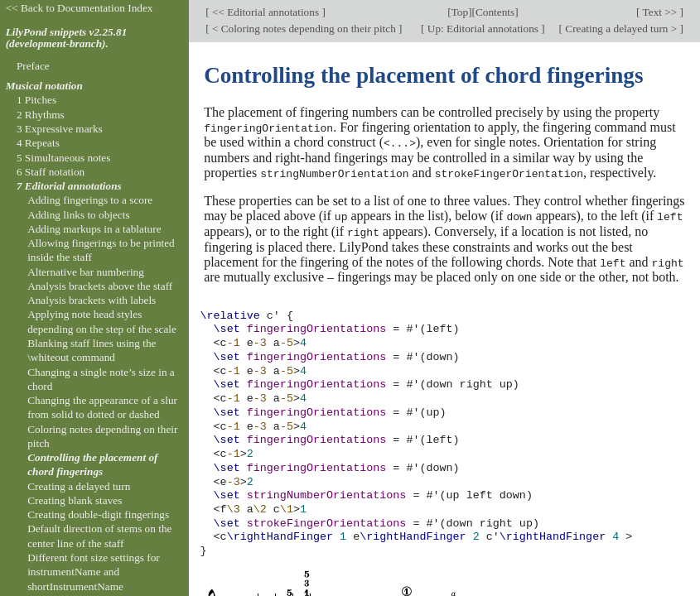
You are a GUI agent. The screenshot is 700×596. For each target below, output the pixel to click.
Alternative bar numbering (86, 272)
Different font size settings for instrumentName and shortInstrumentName (94, 572)
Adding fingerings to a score (90, 200)
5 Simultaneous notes (64, 158)
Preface (33, 66)
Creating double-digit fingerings (98, 514)
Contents (495, 12)
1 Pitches (36, 100)
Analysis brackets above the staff (100, 286)
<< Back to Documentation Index (80, 8)
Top (460, 12)
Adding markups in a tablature (94, 229)
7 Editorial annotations (69, 186)
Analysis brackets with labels (92, 300)
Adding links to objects (78, 215)
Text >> (660, 12)
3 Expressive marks (60, 129)
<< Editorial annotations (266, 12)
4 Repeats (38, 143)
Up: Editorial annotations (483, 29)
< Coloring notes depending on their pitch (304, 29)
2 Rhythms (41, 115)
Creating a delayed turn (79, 486)
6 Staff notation (51, 172)
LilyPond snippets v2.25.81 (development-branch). (67, 38)
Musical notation (44, 86)
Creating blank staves (75, 500)
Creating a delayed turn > (621, 29)
